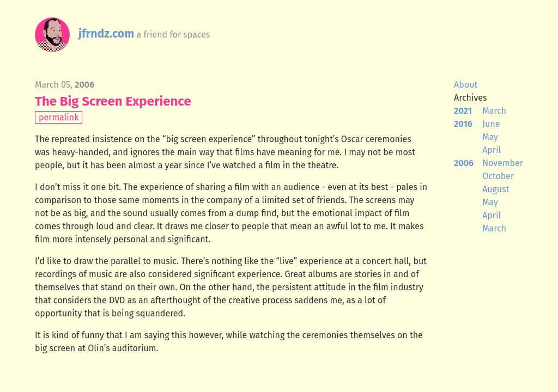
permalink (59, 117)
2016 (463, 124)
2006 (464, 163)
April (492, 150)
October (498, 176)
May (490, 137)
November (503, 163)
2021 (463, 111)
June (491, 124)
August (496, 189)
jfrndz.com (106, 34)
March (494, 111)
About (466, 85)
